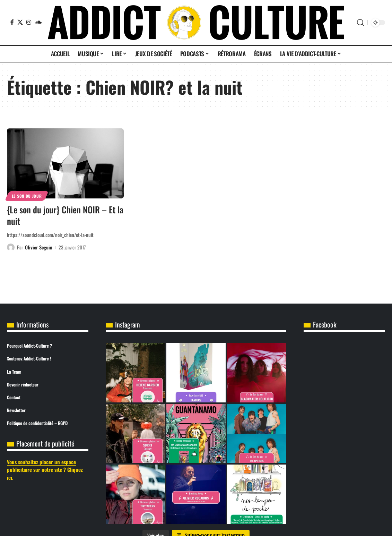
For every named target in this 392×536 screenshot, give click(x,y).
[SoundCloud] (38, 22)
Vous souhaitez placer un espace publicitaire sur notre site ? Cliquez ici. (45, 470)
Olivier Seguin (39, 247)
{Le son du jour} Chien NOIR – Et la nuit (65, 215)
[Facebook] (12, 22)
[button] (360, 23)
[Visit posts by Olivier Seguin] (11, 247)
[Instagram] (29, 22)
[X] (20, 22)
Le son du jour (27, 196)
